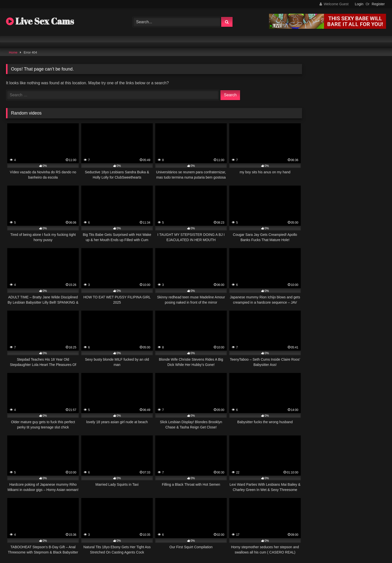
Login (359, 4)
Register (378, 4)
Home (13, 52)
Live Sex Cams (40, 21)
